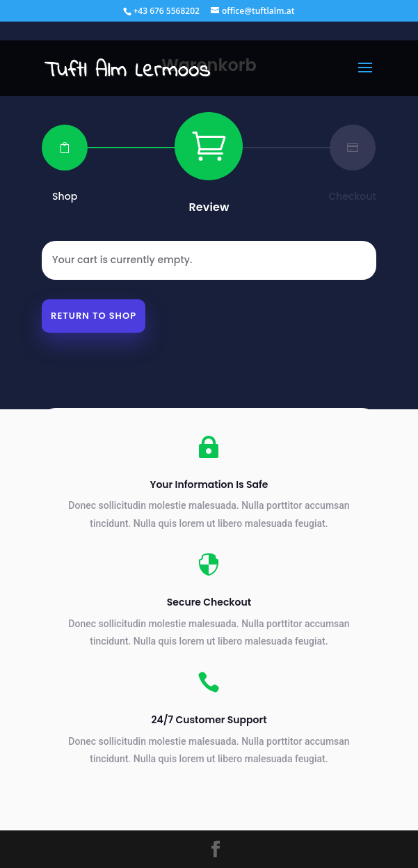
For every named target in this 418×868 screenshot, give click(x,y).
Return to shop (94, 316)
